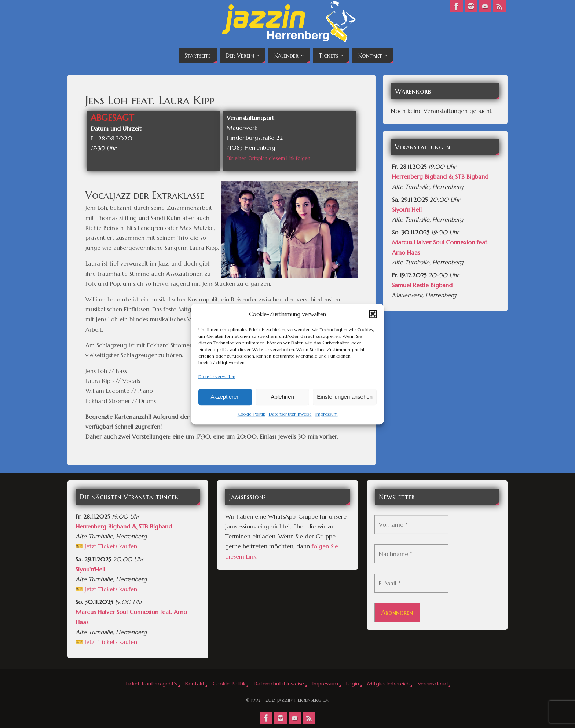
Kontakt (195, 684)
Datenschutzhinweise (290, 414)
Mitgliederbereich (388, 684)
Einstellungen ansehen (345, 397)
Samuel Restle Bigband (422, 285)
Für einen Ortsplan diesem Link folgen (268, 158)
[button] (373, 314)
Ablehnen (282, 397)
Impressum (327, 414)
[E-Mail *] (411, 583)
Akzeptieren (225, 397)
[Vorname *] (411, 524)
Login (353, 684)
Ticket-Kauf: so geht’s (151, 684)
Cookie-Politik (251, 414)
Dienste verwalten (217, 376)
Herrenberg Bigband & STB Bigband (440, 176)
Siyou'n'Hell (407, 209)
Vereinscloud (433, 684)
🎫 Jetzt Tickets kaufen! (107, 546)
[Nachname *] (411, 554)
